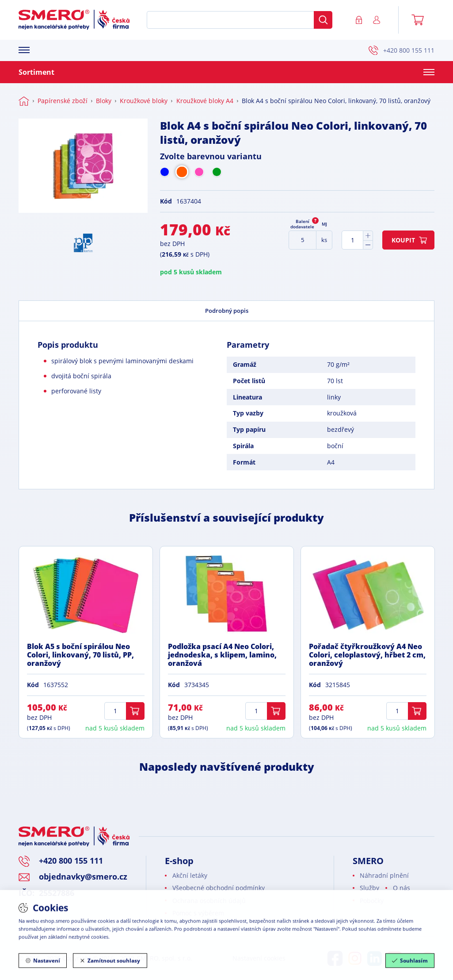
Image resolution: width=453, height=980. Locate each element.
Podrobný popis (227, 311)
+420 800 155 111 (402, 50)
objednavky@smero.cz (83, 876)
